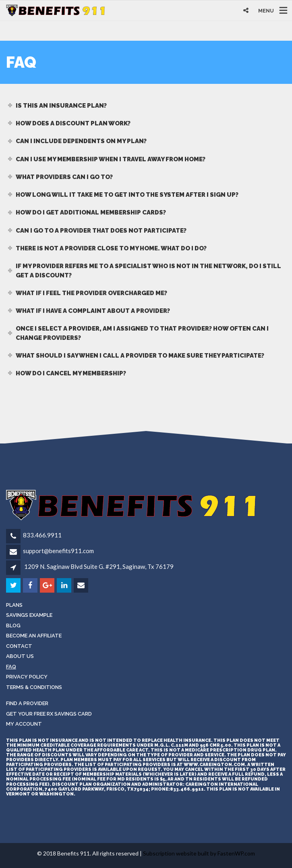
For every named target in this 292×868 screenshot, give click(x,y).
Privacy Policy (27, 677)
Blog (13, 626)
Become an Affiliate (34, 636)
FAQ (11, 667)
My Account (24, 724)
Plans (14, 605)
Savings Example (29, 615)
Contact (19, 646)
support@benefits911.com (58, 551)
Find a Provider (27, 703)
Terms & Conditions (34, 687)
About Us (20, 656)
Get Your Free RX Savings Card (49, 714)
